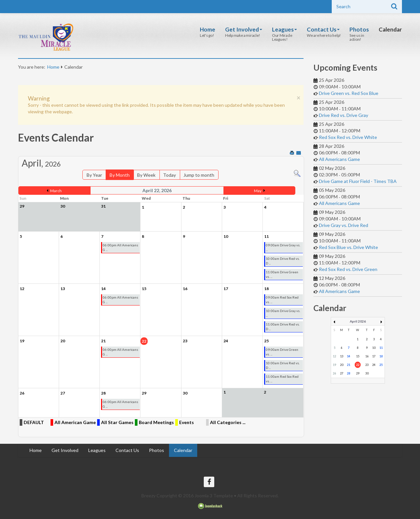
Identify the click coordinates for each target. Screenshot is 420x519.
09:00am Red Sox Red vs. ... (282, 300)
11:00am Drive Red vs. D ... (283, 327)
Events (187, 422)
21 (348, 365)
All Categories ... (228, 422)
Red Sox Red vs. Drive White (348, 137)
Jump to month (199, 175)
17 (374, 356)
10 (374, 348)
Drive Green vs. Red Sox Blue (349, 93)
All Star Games (117, 422)
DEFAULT (34, 422)
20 (342, 365)
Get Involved (244, 29)
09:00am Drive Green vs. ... (282, 352)
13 (342, 356)
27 (342, 373)
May (258, 191)
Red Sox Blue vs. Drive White (348, 247)
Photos (359, 29)
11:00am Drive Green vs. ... (282, 274)
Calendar (390, 29)
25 (381, 365)
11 (381, 348)
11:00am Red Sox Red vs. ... (282, 379)
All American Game (75, 422)
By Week (146, 175)
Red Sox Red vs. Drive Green (348, 269)
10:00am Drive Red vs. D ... (283, 261)
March (56, 191)
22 (358, 365)
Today (169, 175)
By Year (94, 175)
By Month (120, 175)
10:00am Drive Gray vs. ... (283, 313)
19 (334, 365)
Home (208, 29)
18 (381, 356)
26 (334, 373)
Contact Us (323, 29)
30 (367, 373)
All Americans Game (339, 159)
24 (374, 365)
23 (367, 365)
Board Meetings (156, 422)
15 (358, 356)
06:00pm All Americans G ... (120, 247)
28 (348, 373)
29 (358, 373)
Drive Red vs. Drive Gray (344, 115)
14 (348, 356)
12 (334, 356)
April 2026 (358, 321)
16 (367, 356)
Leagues (284, 29)
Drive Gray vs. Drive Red (344, 225)
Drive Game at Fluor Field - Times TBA (358, 181)
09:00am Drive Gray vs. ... (283, 247)
